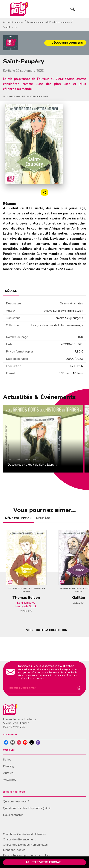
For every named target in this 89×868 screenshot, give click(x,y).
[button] (65, 43)
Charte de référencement (19, 839)
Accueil (7, 22)
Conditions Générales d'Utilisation (25, 834)
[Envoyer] (79, 688)
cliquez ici (40, 678)
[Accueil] (19, 9)
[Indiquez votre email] (40, 688)
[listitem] (6, 742)
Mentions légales (14, 850)
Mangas (19, 22)
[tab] (11, 291)
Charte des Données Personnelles (25, 845)
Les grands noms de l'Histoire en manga (49, 22)
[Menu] (77, 9)
